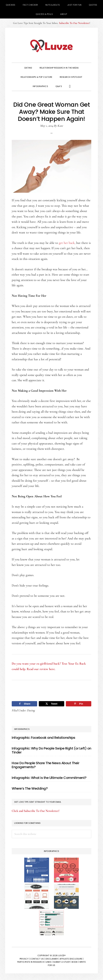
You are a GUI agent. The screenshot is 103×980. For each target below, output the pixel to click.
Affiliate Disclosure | (72, 959)
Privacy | (25, 959)
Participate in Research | (31, 962)
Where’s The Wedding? (30, 788)
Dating (31, 710)
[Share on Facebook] (24, 704)
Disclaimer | (52, 959)
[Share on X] (51, 704)
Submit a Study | (62, 962)
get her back (67, 243)
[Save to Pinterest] (79, 704)
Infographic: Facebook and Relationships (43, 738)
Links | (49, 962)
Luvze (51, 46)
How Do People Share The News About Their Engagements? (45, 765)
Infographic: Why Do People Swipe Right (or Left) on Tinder (51, 750)
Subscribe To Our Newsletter (74, 23)
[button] (70, 86)
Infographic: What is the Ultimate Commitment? (49, 778)
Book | (75, 962)
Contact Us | (38, 959)
